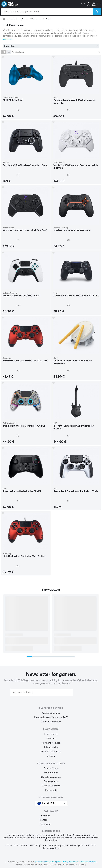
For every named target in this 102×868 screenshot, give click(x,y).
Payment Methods (51, 743)
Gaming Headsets (51, 786)
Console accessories (51, 777)
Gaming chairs (51, 781)
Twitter (44, 820)
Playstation (22, 19)
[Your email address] (41, 692)
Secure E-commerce (51, 752)
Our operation (42, 862)
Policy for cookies (70, 862)
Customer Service (51, 713)
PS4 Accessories (36, 19)
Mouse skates (51, 773)
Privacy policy (51, 747)
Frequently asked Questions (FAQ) (51, 717)
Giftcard (51, 756)
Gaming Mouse (51, 768)
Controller (49, 19)
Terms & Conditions (51, 722)
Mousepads (51, 790)
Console (12, 19)
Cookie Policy (51, 734)
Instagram (45, 824)
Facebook (45, 816)
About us (51, 738)
